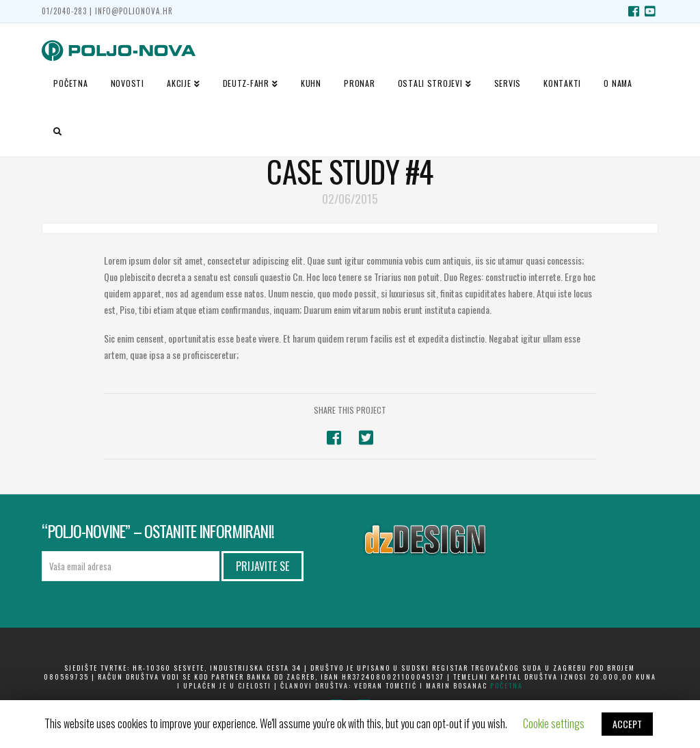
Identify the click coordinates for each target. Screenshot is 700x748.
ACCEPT (627, 724)
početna (507, 685)
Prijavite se (262, 566)
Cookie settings (554, 723)
